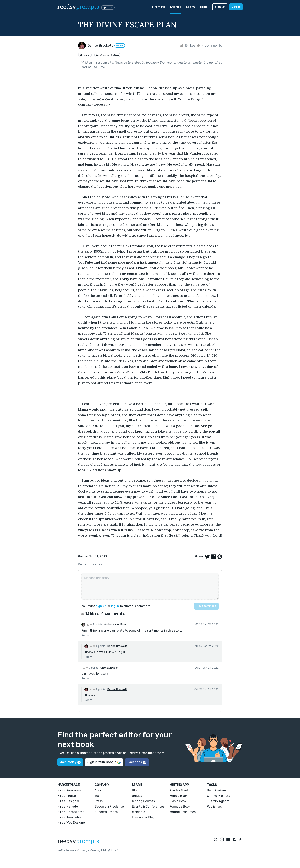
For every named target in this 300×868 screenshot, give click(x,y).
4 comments (209, 46)
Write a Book (178, 796)
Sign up (220, 7)
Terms (70, 850)
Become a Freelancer (110, 806)
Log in (236, 7)
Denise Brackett (117, 646)
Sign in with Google (104, 762)
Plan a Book (178, 801)
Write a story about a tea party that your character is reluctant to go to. (166, 62)
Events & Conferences (148, 806)
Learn (190, 7)
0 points (91, 668)
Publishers (214, 806)
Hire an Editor (67, 796)
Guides (137, 796)
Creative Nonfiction (107, 55)
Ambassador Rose (115, 625)
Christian (85, 55)
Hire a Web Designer (72, 823)
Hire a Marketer (68, 806)
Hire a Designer (68, 801)
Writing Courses (143, 801)
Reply (85, 635)
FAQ (60, 850)
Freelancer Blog (143, 817)
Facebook (137, 762)
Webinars (139, 812)
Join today (70, 762)
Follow (120, 46)
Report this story (90, 564)
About (99, 790)
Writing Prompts (218, 796)
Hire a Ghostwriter (71, 812)
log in (115, 606)
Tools (203, 7)
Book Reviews (217, 790)
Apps (108, 7)
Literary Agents (218, 801)
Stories (176, 7)
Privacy (82, 850)
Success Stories (106, 812)
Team (99, 796)
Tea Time (98, 67)
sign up (101, 606)
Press (99, 801)
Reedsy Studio (180, 790)
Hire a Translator (69, 817)
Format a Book (180, 806)
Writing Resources (183, 812)
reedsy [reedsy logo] (78, 7)
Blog (135, 790)
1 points (94, 624)
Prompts (159, 7)
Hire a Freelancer (70, 790)
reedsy (78, 841)
